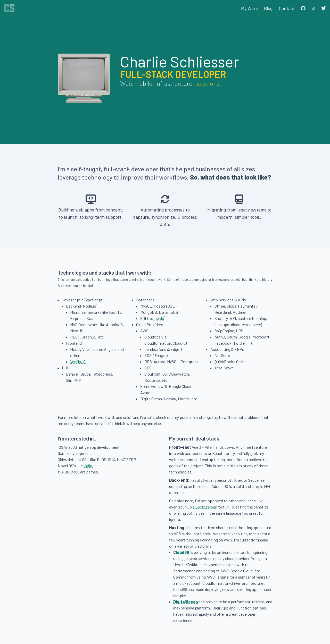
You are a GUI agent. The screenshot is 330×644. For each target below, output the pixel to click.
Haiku (88, 466)
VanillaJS (78, 362)
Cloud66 (181, 552)
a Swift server (205, 507)
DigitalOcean (185, 602)
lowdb (159, 318)
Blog (268, 8)
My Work (249, 8)
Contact (287, 8)
